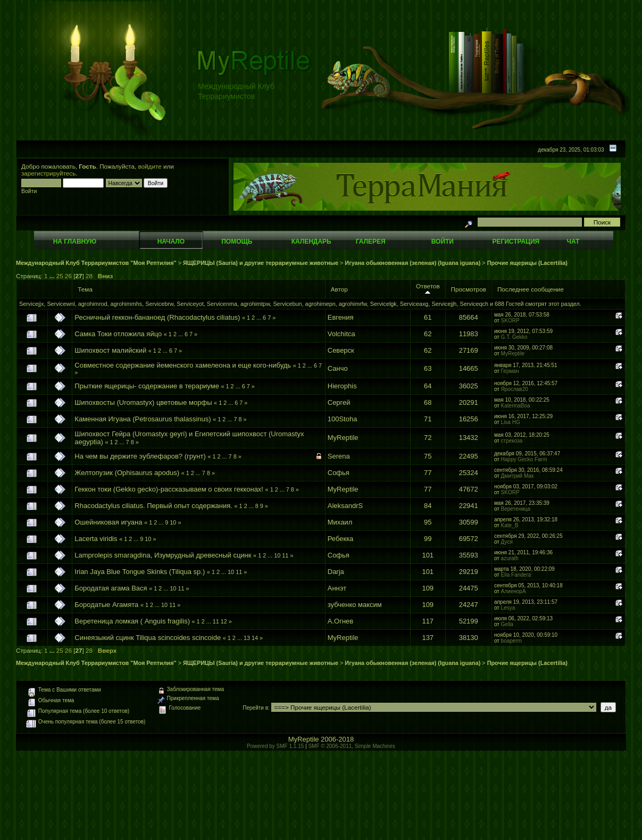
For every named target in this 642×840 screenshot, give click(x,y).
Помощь (237, 242)
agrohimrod (93, 304)
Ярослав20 (515, 389)
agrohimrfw (353, 304)
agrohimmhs (127, 304)
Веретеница (516, 509)
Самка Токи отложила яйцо (118, 334)
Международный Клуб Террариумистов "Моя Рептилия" (96, 263)
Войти (443, 242)
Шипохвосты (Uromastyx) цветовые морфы (143, 402)
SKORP (510, 321)
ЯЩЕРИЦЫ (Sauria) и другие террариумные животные (261, 263)
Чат (573, 242)
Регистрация (516, 242)
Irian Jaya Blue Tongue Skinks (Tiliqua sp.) (140, 572)
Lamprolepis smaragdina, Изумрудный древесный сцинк (163, 555)
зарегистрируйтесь (48, 173)
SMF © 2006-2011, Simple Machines (352, 746)
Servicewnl (61, 304)
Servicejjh (444, 304)
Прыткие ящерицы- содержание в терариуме (147, 386)
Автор (339, 289)
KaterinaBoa (516, 406)
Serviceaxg (414, 304)
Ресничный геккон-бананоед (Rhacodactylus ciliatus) (157, 317)
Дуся (507, 542)
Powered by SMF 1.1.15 (275, 746)
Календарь (311, 242)
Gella (507, 624)
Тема (85, 289)
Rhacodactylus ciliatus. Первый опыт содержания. (153, 506)
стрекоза (512, 441)
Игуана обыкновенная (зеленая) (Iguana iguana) (412, 263)
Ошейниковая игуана (108, 522)
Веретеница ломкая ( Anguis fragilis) (133, 621)
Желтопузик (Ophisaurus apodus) (127, 473)
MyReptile (513, 354)
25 (60, 276)
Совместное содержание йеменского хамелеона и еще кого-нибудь (183, 365)
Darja (336, 572)
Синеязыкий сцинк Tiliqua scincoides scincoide (148, 638)
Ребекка (341, 539)
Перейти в (255, 708)
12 (224, 621)
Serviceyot (190, 304)
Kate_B (510, 525)
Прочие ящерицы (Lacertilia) (527, 263)
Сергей (339, 402)
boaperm (511, 641)
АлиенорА (514, 591)
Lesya (508, 608)
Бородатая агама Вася (111, 588)
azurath (510, 558)
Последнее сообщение (531, 289)
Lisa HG (511, 422)
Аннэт (337, 588)
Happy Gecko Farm (524, 459)
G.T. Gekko (514, 337)
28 (89, 276)
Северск (341, 350)
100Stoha (343, 419)
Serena (339, 456)
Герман (510, 371)
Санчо (338, 368)
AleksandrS (345, 506)
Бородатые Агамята (106, 605)
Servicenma (222, 304)
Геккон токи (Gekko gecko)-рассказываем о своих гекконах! (169, 489)
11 (285, 555)
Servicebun (287, 304)
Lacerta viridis (96, 539)
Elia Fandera (516, 575)
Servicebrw (159, 304)
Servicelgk (383, 304)
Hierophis (342, 386)
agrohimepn (320, 304)
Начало (171, 242)
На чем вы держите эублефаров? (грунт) (140, 456)
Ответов (428, 289)
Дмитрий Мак (518, 476)
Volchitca (341, 334)
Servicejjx (31, 304)
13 (247, 638)
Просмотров (469, 289)
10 (173, 522)
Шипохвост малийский (110, 350)
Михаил (340, 522)
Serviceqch (474, 304)
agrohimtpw (255, 304)
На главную (75, 242)
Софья (339, 473)
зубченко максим (355, 605)
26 (68, 276)
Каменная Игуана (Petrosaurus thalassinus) (143, 419)
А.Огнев (340, 621)
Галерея (371, 242)
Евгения (341, 317)
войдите (150, 166)
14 (255, 638)
